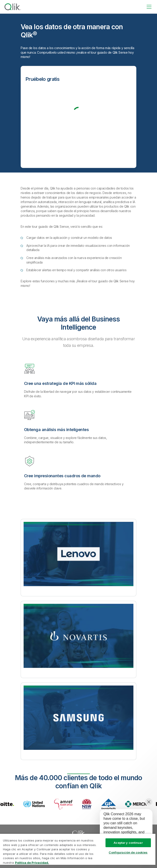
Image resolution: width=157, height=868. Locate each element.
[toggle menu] (149, 7)
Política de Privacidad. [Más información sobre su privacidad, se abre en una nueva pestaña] (32, 863)
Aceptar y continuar (128, 843)
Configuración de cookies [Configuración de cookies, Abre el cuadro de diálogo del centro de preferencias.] (128, 852)
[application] (123, 829)
